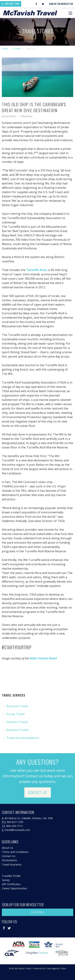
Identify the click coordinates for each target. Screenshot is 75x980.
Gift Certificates (11, 884)
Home (5, 49)
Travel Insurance (12, 865)
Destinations (9, 860)
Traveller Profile (11, 876)
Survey (6, 880)
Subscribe (37, 912)
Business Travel (17, 706)
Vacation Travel (17, 722)
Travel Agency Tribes (56, 968)
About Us (7, 848)
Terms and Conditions (15, 852)
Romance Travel (17, 730)
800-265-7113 (15, 826)
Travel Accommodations (23, 738)
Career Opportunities (14, 888)
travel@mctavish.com (17, 830)
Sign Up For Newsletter (61, 4)
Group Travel (15, 714)
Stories (17, 49)
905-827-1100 (11, 4)
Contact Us (38, 792)
